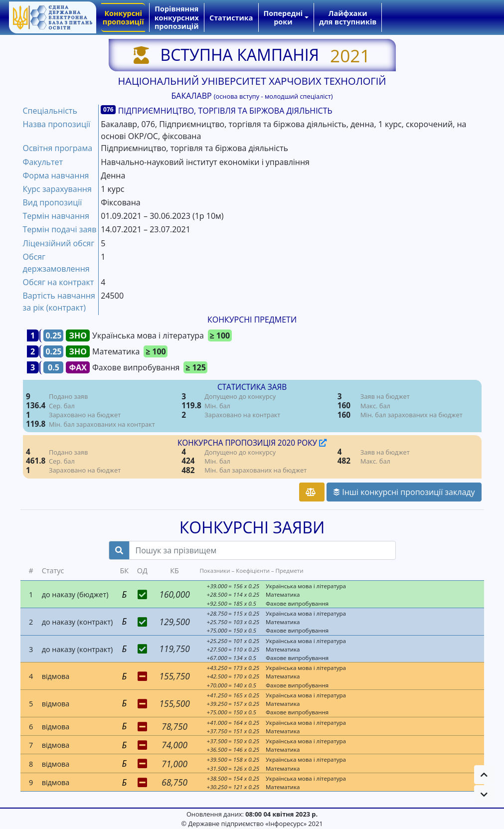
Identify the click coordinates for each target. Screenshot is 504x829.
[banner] (52, 17)
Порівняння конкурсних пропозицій (177, 17)
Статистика (231, 18)
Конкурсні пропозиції (123, 17)
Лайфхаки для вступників (348, 17)
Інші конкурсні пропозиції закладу (404, 492)
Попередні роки (283, 17)
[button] (484, 775)
